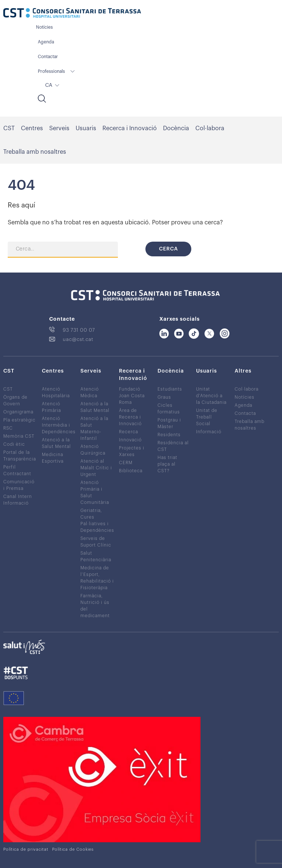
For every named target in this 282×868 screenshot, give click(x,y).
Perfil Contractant (17, 470)
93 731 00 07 (79, 330)
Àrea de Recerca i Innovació (130, 417)
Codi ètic (14, 444)
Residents (169, 435)
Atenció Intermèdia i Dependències (59, 425)
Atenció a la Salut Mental (56, 443)
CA (49, 85)
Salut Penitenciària (96, 556)
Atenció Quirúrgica (93, 450)
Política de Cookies (73, 849)
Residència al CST (173, 446)
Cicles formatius (169, 409)
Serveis (59, 128)
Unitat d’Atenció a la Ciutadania (211, 396)
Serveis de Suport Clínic (96, 542)
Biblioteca (131, 471)
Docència (176, 128)
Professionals (51, 71)
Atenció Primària (51, 407)
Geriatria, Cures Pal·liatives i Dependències (97, 520)
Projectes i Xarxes (132, 451)
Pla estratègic (19, 420)
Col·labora (210, 128)
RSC (8, 428)
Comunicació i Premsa (19, 485)
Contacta (245, 413)
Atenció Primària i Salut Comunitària (95, 492)
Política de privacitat (26, 849)
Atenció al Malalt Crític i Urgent (96, 468)
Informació (209, 432)
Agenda (46, 42)
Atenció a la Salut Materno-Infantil (94, 428)
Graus (164, 397)
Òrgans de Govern (15, 401)
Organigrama (18, 412)
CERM (126, 463)
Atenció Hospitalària (56, 392)
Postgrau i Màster (169, 423)
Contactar (48, 57)
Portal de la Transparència (20, 456)
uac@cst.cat (78, 339)
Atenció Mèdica (90, 392)
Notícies (44, 27)
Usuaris (86, 128)
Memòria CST (19, 436)
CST (9, 128)
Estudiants (170, 389)
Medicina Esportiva (53, 458)
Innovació (130, 440)
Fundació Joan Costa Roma (132, 396)
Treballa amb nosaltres (35, 152)
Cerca (169, 249)
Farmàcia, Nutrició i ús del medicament (95, 606)
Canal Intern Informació (18, 500)
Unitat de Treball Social (207, 417)
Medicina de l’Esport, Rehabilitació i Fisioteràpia (97, 578)
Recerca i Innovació (130, 128)
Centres (32, 128)
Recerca (129, 432)
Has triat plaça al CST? (167, 464)
